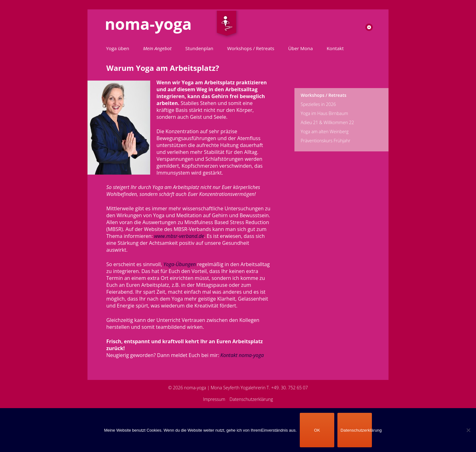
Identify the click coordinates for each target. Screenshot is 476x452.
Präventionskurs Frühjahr (325, 141)
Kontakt (335, 48)
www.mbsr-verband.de (179, 236)
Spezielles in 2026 (318, 104)
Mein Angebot (157, 48)
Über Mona (301, 48)
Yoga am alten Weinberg (325, 131)
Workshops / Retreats (251, 48)
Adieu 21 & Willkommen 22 (327, 122)
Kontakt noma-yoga (242, 355)
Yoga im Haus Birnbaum (324, 113)
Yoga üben (118, 48)
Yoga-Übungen (180, 264)
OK (317, 430)
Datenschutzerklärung (251, 399)
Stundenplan (199, 48)
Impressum (214, 399)
